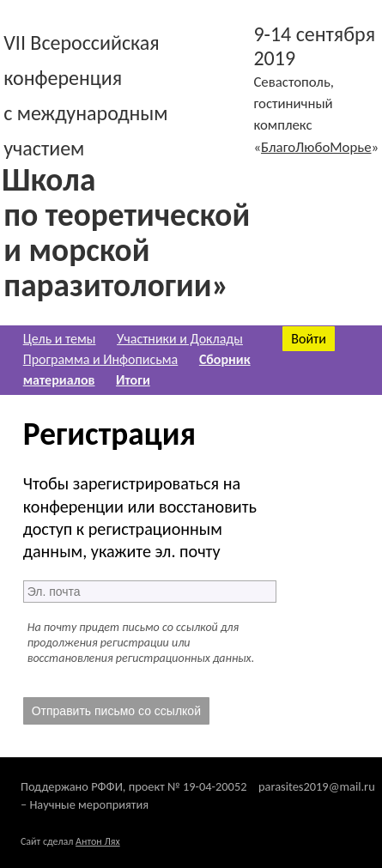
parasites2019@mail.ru (317, 786)
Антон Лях (98, 841)
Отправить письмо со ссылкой (116, 711)
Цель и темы (60, 339)
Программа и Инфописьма (101, 359)
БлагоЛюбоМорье (316, 147)
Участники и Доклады (180, 339)
